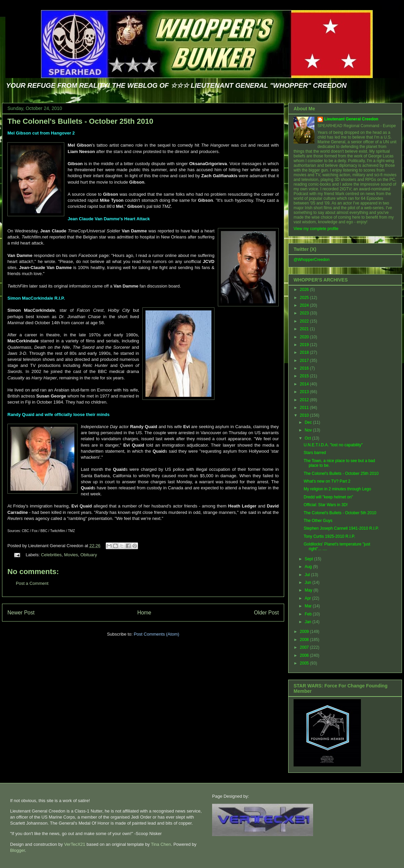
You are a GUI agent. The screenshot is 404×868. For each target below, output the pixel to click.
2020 (305, 337)
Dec (309, 422)
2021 (305, 329)
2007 (305, 647)
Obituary (89, 555)
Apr (308, 598)
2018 (305, 352)
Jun (309, 582)
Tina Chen (161, 844)
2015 (305, 376)
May (309, 590)
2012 (305, 400)
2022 (305, 321)
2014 (305, 384)
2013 (305, 392)
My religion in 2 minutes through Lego (337, 489)
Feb (309, 614)
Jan (309, 622)
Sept (309, 559)
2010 (305, 415)
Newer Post (21, 613)
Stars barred (315, 453)
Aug (309, 567)
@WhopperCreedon (312, 260)
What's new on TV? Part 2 (327, 481)
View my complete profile (316, 229)
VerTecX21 (75, 844)
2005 (305, 663)
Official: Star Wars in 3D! (326, 505)
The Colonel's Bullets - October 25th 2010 (80, 121)
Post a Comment (32, 583)
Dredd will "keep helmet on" (328, 497)
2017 (305, 361)
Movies (71, 555)
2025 (305, 298)
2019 (305, 345)
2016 (305, 368)
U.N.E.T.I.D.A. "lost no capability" (333, 445)
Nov (309, 430)
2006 (305, 655)
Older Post (266, 613)
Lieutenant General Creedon (351, 119)
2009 (305, 632)
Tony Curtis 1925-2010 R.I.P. (329, 536)
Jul (308, 575)
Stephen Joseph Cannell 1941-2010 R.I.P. (341, 528)
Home (144, 613)
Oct (308, 438)
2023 (305, 313)
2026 (305, 290)
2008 (305, 640)
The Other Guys (318, 521)
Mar (309, 606)
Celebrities (51, 555)
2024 (305, 305)
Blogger (18, 850)
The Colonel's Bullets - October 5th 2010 (340, 513)
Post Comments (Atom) (156, 634)
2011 (305, 408)
